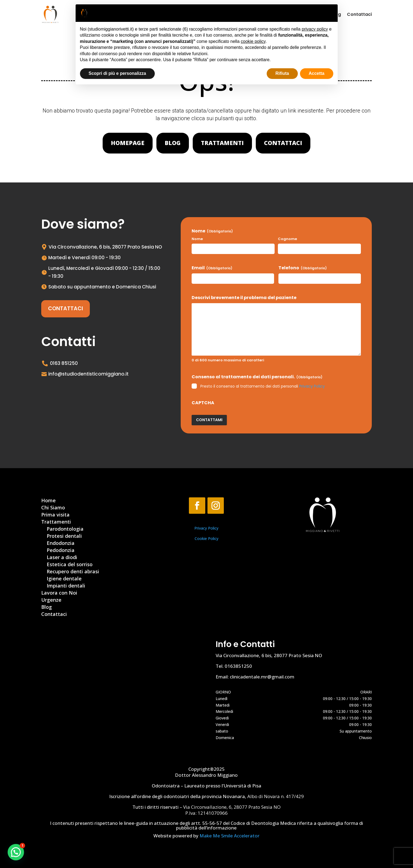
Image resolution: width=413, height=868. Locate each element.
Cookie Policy (206, 538)
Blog (173, 143)
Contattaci (359, 14)
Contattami (209, 420)
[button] (16, 852)
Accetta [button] (317, 73)
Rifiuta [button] (282, 73)
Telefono (303, 268)
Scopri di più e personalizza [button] (118, 73)
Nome (197, 239)
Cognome (287, 239)
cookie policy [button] (253, 41)
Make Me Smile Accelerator (230, 836)
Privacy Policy (312, 386)
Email (212, 268)
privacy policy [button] (315, 29)
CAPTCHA (203, 403)
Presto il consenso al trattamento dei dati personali (263, 386)
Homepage (128, 143)
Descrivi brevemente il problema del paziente (244, 298)
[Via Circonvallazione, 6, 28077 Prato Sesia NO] (119, 695)
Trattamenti (222, 143)
